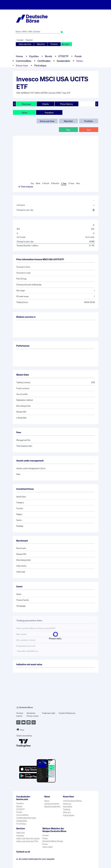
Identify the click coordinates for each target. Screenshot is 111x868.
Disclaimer (31, 713)
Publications (69, 815)
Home (19, 56)
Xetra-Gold (48, 847)
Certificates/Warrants (26, 818)
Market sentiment (52, 807)
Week (38, 183)
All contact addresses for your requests (35, 859)
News (80, 61)
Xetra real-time (25, 44)
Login (65, 44)
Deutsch (29, 40)
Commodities (24, 61)
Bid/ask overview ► (26, 317)
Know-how (22, 65)
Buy (68, 130)
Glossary (67, 812)
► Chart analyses (26, 187)
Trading (67, 809)
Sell (89, 130)
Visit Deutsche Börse (72, 801)
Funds (78, 56)
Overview (26, 104)
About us (67, 804)
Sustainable (63, 61)
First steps (40, 65)
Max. (78, 183)
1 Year (64, 183)
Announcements (52, 804)
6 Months (55, 183)
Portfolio (54, 44)
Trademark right (49, 713)
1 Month (46, 183)
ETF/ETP (63, 56)
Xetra (24, 113)
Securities (68, 807)
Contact (20, 40)
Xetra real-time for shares (28, 839)
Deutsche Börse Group (53, 841)
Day (32, 183)
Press (45, 838)
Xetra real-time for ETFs (27, 841)
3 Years (71, 183)
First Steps (21, 824)
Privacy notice (32, 716)
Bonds (49, 56)
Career (46, 835)
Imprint (19, 716)
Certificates (44, 61)
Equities (34, 56)
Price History (67, 104)
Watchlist (41, 44)
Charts (46, 104)
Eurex (45, 844)
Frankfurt (49, 113)
